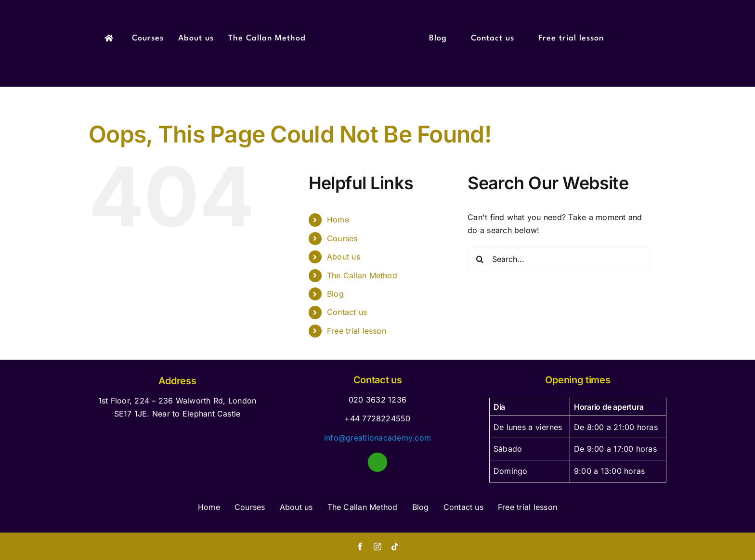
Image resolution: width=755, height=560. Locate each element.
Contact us (347, 312)
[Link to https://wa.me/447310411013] (377, 462)
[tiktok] (395, 547)
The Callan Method (362, 275)
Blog (335, 294)
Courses (342, 238)
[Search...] (559, 259)
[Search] (480, 259)
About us (344, 257)
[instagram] (377, 547)
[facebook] (360, 547)
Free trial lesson (357, 331)
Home (338, 220)
